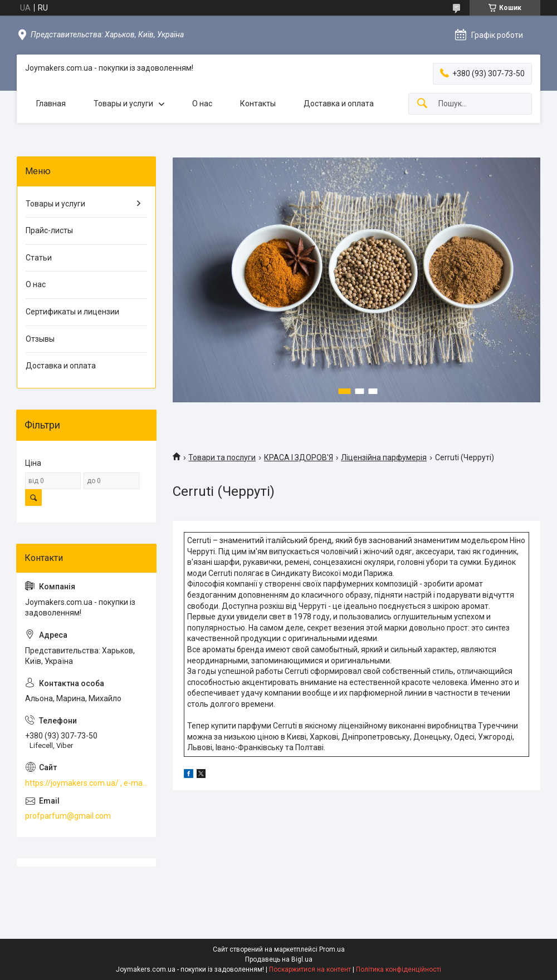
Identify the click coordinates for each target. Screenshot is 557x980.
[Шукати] (422, 104)
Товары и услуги (123, 104)
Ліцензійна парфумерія (384, 457)
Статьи (39, 258)
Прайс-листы (49, 230)
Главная (51, 104)
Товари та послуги (222, 457)
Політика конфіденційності (399, 969)
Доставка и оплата (339, 104)
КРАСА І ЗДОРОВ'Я (299, 457)
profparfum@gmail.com (68, 816)
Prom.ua (332, 949)
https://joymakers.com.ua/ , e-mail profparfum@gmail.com (86, 783)
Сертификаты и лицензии (72, 312)
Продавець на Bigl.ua (279, 959)
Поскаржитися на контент (310, 969)
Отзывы (40, 339)
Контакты (258, 104)
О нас (202, 104)
